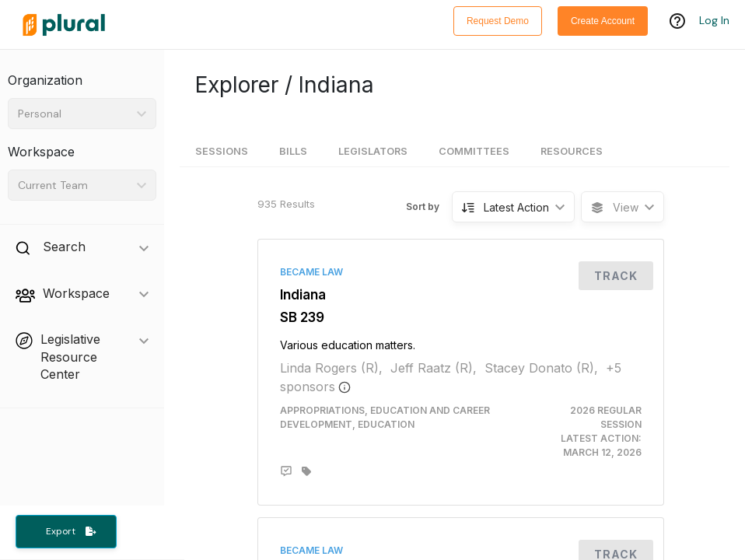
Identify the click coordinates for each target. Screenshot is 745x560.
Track (616, 276)
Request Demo (498, 21)
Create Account (603, 21)
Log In (714, 21)
